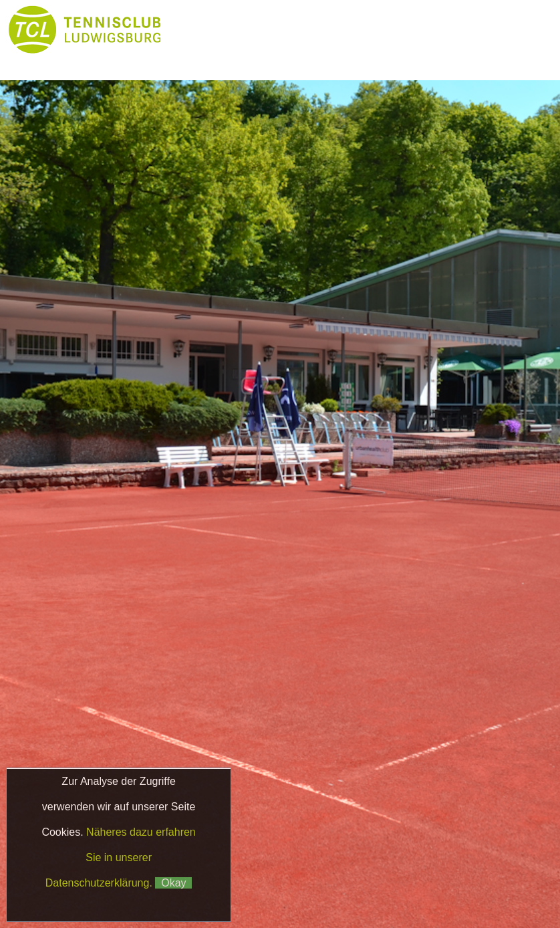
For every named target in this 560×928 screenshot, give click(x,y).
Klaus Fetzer (341, 872)
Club (369, 30)
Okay (173, 883)
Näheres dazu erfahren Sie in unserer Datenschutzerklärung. (121, 857)
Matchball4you (376, 890)
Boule (339, 56)
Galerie (501, 56)
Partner (420, 56)
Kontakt (207, 83)
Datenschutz (357, 857)
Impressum (287, 857)
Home (207, 30)
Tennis (449, 30)
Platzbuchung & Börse (233, 56)
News (288, 30)
